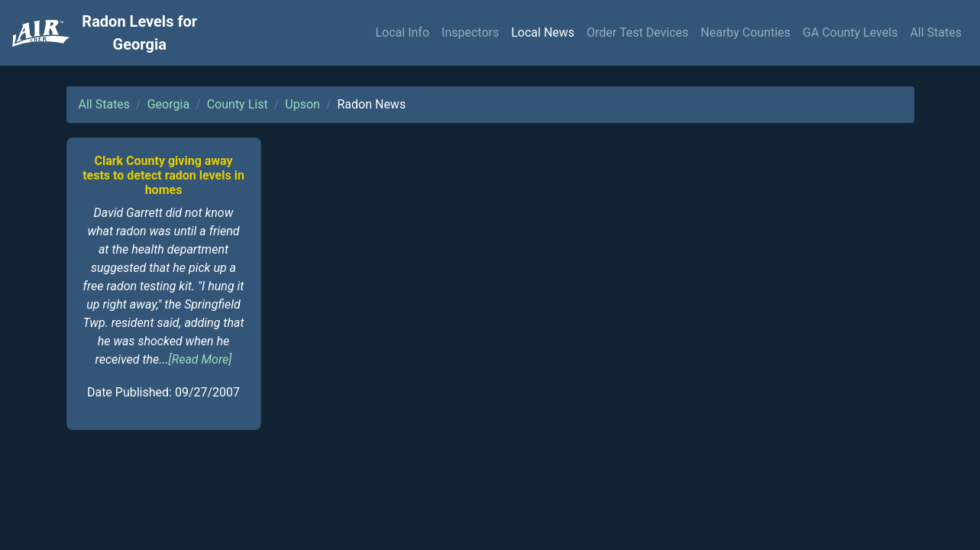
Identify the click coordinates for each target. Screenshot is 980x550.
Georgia (168, 104)
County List (238, 104)
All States (936, 32)
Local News (543, 32)
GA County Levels (851, 32)
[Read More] (201, 359)
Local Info (402, 32)
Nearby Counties (746, 32)
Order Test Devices (637, 32)
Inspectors (470, 32)
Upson (302, 104)
